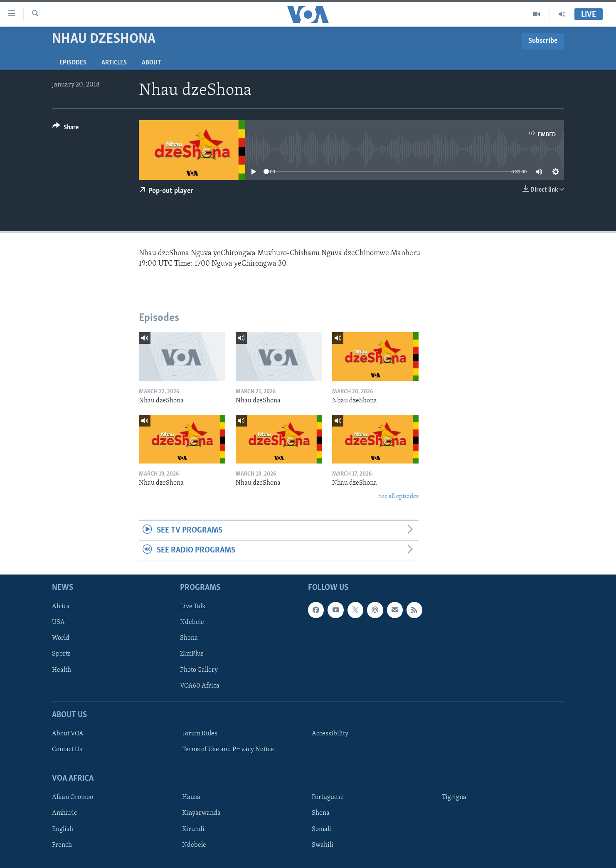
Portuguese (328, 797)
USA (58, 622)
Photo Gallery (199, 670)
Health (62, 670)
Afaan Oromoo (73, 797)
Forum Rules (200, 734)
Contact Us (67, 750)
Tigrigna (454, 797)
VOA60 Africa (200, 686)
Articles (114, 63)
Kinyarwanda (201, 813)
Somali (322, 829)
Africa (61, 607)
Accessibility (330, 734)
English (63, 829)
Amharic (64, 813)
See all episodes (398, 497)
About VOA (68, 734)
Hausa (191, 797)
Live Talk (193, 607)
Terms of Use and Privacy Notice (228, 750)
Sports (61, 654)
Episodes (73, 63)
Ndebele (192, 622)
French (62, 845)
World (61, 638)
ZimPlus (192, 654)
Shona (189, 638)
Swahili (323, 845)
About (151, 63)
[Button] (65, 129)
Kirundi (193, 829)
